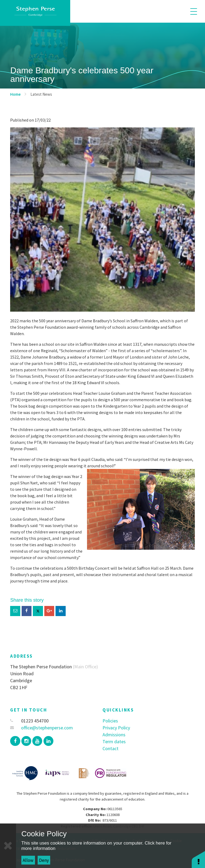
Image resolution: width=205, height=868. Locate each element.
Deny (44, 860)
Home (15, 94)
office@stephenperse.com (42, 728)
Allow (28, 860)
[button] (198, 859)
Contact (111, 748)
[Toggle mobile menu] (194, 11)
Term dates (114, 742)
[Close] (8, 846)
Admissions (114, 735)
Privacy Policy (116, 728)
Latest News (41, 94)
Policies (110, 721)
